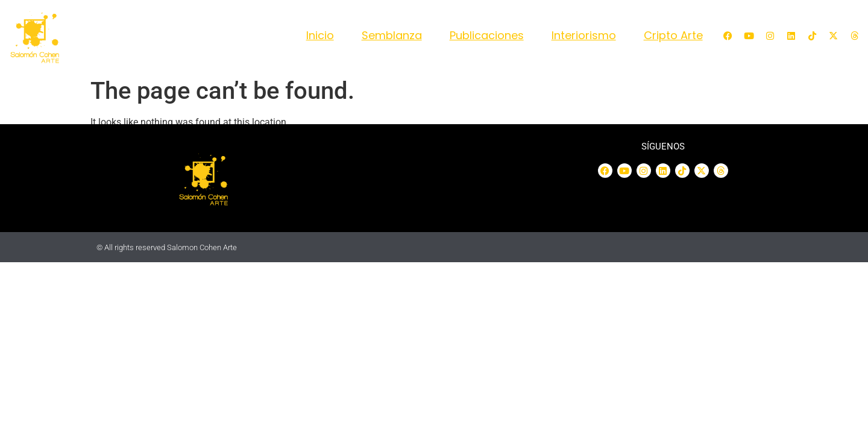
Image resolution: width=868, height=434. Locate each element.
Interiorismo (584, 35)
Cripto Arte (673, 35)
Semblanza (392, 35)
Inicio (320, 35)
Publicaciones (487, 35)
